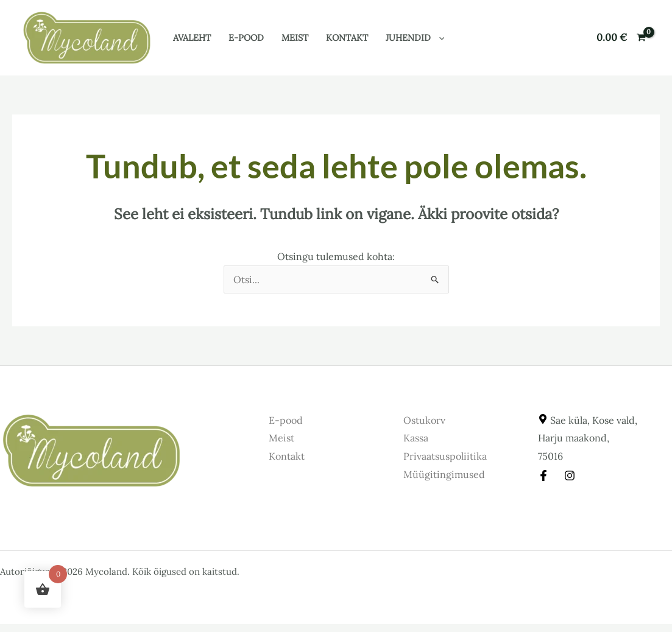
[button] (439, 38)
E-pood (246, 38)
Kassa (416, 438)
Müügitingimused (444, 474)
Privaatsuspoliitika (445, 456)
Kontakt (347, 38)
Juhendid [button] (415, 38)
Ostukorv (424, 420)
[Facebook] (543, 476)
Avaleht (192, 38)
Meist (295, 38)
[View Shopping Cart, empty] (621, 38)
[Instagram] (570, 476)
